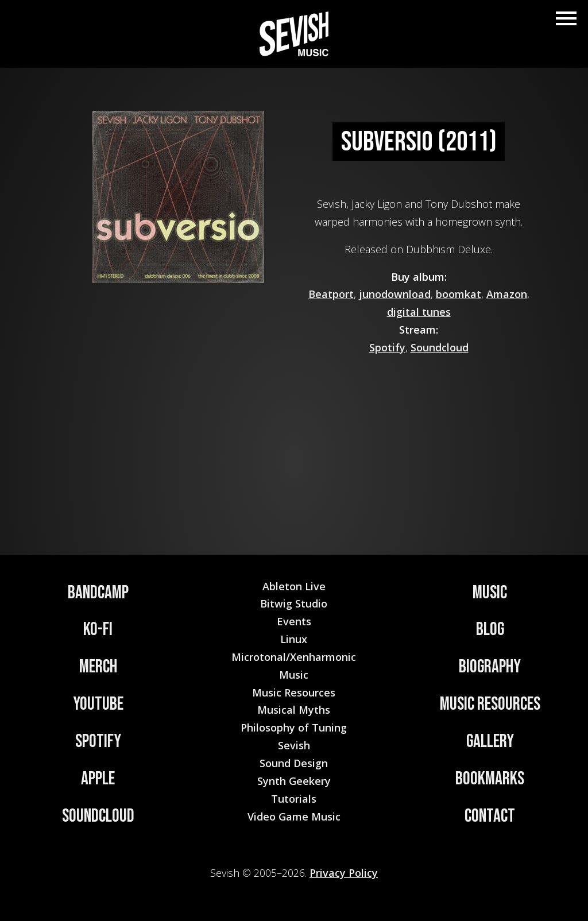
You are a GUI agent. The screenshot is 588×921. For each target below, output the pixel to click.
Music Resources (490, 704)
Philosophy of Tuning (294, 727)
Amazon (507, 294)
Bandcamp (98, 593)
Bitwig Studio (294, 603)
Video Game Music (294, 816)
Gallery (490, 742)
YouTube (98, 704)
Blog (490, 630)
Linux (294, 639)
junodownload (395, 294)
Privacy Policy (344, 873)
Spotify (387, 347)
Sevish (294, 745)
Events (294, 621)
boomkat (459, 294)
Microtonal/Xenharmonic (294, 657)
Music (490, 593)
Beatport (331, 294)
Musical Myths (294, 710)
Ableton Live (294, 586)
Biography (490, 667)
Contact (490, 816)
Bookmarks (490, 779)
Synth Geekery (294, 781)
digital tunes (419, 312)
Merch (98, 667)
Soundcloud (440, 347)
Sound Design (294, 763)
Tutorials (294, 799)
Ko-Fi (98, 630)
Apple (98, 779)
